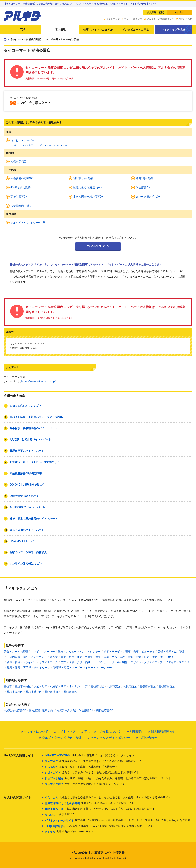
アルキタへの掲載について (160, 19)
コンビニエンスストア (22, 145)
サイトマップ (113, 19)
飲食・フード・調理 (16, 652)
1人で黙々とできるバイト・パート (30, 439)
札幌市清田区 (53, 692)
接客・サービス (113, 652)
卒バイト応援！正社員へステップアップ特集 (36, 417)
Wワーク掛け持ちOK (148, 197)
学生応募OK (143, 187)
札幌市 (8, 686)
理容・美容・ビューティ (140, 652)
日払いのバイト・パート (24, 541)
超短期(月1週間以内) (41, 710)
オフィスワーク (49, 662)
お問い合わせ (185, 19)
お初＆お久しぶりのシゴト (25, 406)
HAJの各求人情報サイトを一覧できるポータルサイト (90, 755)
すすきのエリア (78, 686)
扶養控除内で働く (21, 206)
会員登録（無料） (156, 12)
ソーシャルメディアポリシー (110, 738)
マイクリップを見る (173, 30)
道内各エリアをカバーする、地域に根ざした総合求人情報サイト (92, 773)
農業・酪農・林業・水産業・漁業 (81, 657)
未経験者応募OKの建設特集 (26, 473)
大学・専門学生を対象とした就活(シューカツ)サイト (86, 784)
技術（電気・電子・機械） (160, 657)
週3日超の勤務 (145, 178)
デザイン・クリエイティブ (147, 662)
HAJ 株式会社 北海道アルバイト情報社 (98, 853)
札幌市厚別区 (15, 692)
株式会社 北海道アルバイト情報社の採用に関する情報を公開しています (100, 826)
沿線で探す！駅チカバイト (25, 496)
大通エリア (41, 686)
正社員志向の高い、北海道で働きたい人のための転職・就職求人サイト (94, 761)
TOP (23, 30)
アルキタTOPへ (100, 246)
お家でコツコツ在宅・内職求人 (28, 552)
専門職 (27, 668)
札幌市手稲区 (18, 162)
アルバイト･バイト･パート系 (28, 223)
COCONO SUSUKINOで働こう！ (28, 485)
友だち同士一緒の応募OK (88, 197)
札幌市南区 (70, 692)
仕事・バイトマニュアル (98, 30)
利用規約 (136, 732)
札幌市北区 (97, 686)
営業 (63, 662)
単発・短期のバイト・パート (27, 530)
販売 (61, 652)
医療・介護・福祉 (80, 662)
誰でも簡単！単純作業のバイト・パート (33, 519)
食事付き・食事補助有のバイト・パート (33, 428)
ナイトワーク (42, 668)
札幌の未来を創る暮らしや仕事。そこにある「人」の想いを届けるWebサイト (101, 809)
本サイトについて (133, 19)
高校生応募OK (19, 197)
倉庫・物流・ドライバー (22, 662)
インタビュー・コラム (136, 30)
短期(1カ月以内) (66, 710)
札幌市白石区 (167, 686)
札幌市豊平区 (34, 692)
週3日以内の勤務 (83, 178)
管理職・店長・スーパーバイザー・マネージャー (82, 668)
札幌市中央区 (23, 686)
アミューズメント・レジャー (83, 652)
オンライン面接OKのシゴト (26, 564)
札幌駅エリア (58, 686)
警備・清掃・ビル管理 (171, 652)
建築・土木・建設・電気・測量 (122, 657)
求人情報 (60, 29)
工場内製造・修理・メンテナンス (27, 657)
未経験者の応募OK (22, 178)
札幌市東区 (114, 686)
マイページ (180, 12)
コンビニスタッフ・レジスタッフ (52, 145)
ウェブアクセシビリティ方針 (62, 738)
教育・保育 (14, 668)
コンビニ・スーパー (22, 140)
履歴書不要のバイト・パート (27, 451)
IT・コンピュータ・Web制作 (110, 662)
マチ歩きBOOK (59, 815)
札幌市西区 (130, 686)
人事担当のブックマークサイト (69, 832)
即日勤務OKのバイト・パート (27, 507)
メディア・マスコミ (178, 662)
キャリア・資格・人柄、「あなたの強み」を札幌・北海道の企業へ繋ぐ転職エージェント (108, 778)
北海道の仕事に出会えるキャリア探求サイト (89, 803)
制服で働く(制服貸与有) (88, 187)
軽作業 (54, 657)
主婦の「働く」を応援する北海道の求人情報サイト (82, 767)
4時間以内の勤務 (21, 187)
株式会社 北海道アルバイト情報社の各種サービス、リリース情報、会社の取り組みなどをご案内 (117, 821)
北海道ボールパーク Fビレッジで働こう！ (35, 462)
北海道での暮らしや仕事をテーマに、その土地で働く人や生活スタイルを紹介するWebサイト (108, 798)
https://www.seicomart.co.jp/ (38, 381)
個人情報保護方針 (163, 732)
